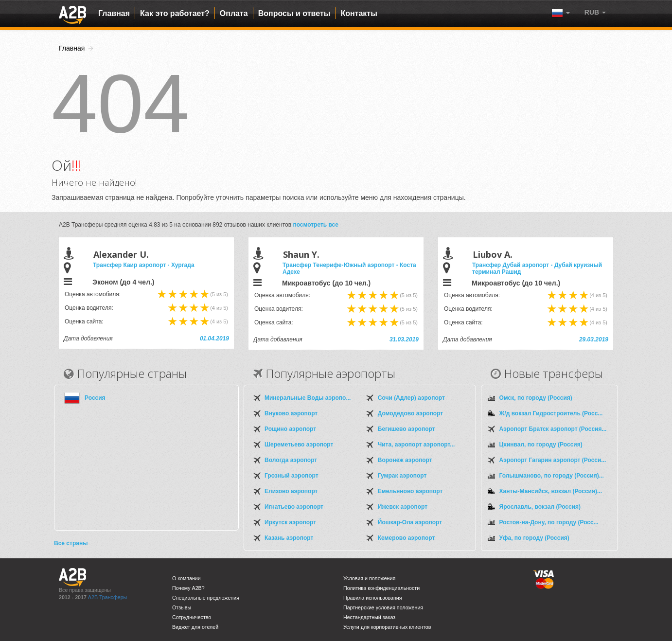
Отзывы (182, 607)
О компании (186, 578)
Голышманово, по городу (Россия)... (552, 476)
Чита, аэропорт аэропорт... (416, 445)
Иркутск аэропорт (290, 522)
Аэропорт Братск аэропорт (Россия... (553, 429)
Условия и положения (369, 578)
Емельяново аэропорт (410, 491)
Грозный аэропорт (292, 476)
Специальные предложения (206, 598)
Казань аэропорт (289, 538)
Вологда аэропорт (291, 460)
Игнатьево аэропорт (294, 507)
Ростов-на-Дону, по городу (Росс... (549, 522)
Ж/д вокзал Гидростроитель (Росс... (551, 413)
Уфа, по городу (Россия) (534, 538)
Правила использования (373, 598)
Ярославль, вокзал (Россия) (540, 507)
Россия (95, 398)
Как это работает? (175, 13)
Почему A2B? (188, 588)
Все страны (71, 543)
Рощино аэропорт (290, 429)
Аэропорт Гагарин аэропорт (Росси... (553, 460)
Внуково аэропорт (291, 413)
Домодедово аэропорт (410, 413)
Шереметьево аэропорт (299, 445)
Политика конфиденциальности (381, 588)
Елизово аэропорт (291, 491)
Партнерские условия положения (383, 607)
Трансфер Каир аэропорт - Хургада (144, 265)
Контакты (359, 13)
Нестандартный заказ (369, 617)
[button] (595, 12)
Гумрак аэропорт (402, 476)
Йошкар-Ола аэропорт (410, 522)
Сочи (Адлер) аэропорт (411, 398)
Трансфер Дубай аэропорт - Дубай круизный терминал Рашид (537, 268)
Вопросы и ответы (294, 13)
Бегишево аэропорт (407, 429)
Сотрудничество (192, 617)
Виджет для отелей (195, 627)
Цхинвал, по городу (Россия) (541, 445)
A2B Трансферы (107, 597)
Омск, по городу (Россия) (536, 398)
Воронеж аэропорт (405, 460)
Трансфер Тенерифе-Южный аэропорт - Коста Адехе (349, 268)
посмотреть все (316, 225)
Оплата (234, 13)
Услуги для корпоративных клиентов (387, 627)
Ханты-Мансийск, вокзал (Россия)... (551, 491)
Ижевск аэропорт (403, 507)
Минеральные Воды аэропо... (308, 398)
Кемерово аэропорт (407, 538)
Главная (114, 13)
